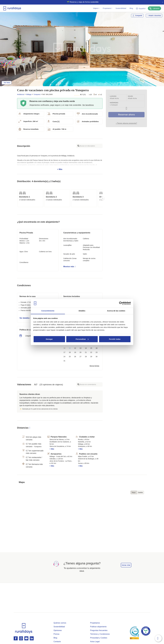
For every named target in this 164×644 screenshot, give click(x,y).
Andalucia (21, 94)
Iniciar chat (126, 565)
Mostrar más (69, 267)
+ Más (60, 163)
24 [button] (64, 357)
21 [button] (86, 352)
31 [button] (64, 361)
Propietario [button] (107, 8)
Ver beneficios (88, 105)
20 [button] (81, 352)
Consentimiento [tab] (48, 311)
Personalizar (82, 339)
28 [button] (86, 357)
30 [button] (97, 357)
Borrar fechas (94, 366)
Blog (131, 8)
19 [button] (75, 352)
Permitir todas (115, 339)
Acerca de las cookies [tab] (116, 311)
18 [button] (70, 352)
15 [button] (91, 348)
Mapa (134, 492)
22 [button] (91, 352)
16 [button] (97, 348)
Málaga (29, 94)
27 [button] (81, 357)
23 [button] (97, 352)
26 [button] (75, 357)
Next (102, 198)
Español (141, 8)
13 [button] (81, 348)
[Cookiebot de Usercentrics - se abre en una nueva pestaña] (121, 303)
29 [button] (91, 357)
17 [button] (64, 352)
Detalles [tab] (82, 311)
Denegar (49, 339)
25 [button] (70, 357)
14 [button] (86, 348)
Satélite (140, 492)
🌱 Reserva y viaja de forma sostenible (81, 2)
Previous (17, 198)
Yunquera (37, 94)
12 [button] (75, 348)
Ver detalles (25, 318)
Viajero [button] (96, 8)
